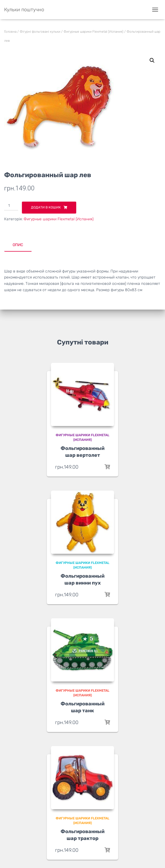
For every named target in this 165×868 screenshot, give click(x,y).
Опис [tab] (18, 245)
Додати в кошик (46, 207)
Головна (10, 32)
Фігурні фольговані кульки (40, 32)
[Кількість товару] (11, 206)
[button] (152, 60)
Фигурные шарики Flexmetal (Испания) (93, 32)
